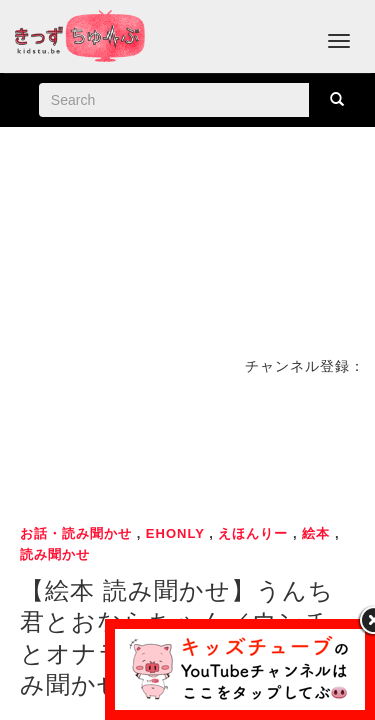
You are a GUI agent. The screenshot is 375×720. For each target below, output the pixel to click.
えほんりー (253, 533)
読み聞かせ (55, 554)
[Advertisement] (188, 447)
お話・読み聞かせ (76, 533)
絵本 (316, 533)
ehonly (175, 533)
